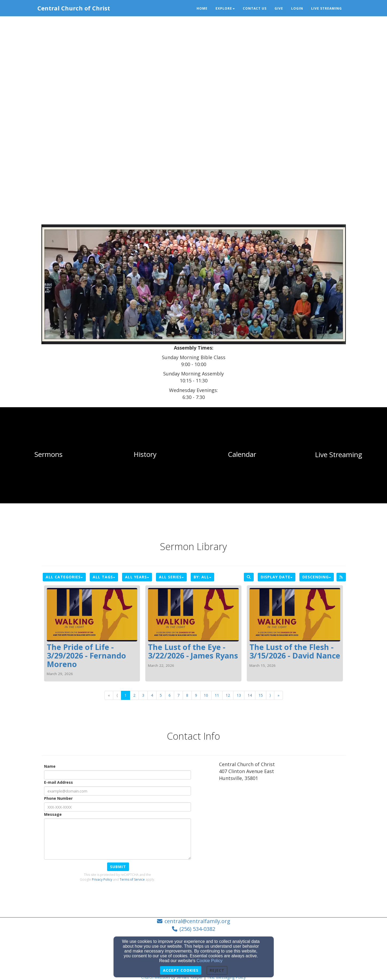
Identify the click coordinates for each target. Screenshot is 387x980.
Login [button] (297, 8)
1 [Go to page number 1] (126, 695)
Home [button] (202, 8)
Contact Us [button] (255, 8)
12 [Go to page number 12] (228, 695)
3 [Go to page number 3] (143, 695)
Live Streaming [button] (327, 8)
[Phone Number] (118, 807)
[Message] (118, 839)
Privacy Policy (102, 879)
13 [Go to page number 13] (239, 695)
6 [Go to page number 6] (170, 695)
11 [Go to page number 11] (217, 695)
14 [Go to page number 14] (250, 695)
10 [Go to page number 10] (206, 695)
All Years (137, 577)
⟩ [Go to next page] (270, 695)
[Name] (118, 775)
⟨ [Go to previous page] (117, 695)
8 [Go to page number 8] (187, 695)
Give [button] (279, 8)
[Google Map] (282, 825)
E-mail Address (58, 782)
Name (50, 766)
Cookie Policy (210, 961)
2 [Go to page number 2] (134, 695)
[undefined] (48, 454)
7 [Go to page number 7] (178, 695)
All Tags (104, 577)
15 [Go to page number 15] (261, 695)
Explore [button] (225, 8)
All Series (171, 577)
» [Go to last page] (278, 695)
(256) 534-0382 (197, 929)
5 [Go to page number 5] (161, 695)
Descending (317, 577)
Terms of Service (132, 879)
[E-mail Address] (118, 791)
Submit (118, 867)
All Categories (64, 577)
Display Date (277, 577)
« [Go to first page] (109, 695)
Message (53, 814)
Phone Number (58, 798)
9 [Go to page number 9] (196, 695)
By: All (202, 577)
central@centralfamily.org (197, 921)
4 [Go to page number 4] (152, 695)
